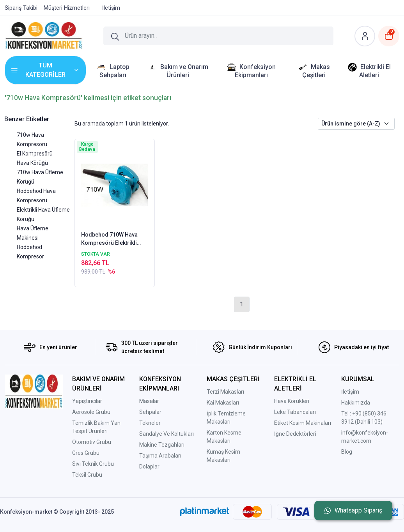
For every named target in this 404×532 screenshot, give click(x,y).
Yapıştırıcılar (87, 401)
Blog (347, 452)
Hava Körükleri (292, 401)
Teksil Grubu (87, 475)
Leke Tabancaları (295, 412)
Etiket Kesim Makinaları (303, 423)
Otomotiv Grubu (92, 442)
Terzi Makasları (225, 392)
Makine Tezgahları (162, 445)
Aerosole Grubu (91, 412)
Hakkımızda (356, 403)
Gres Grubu (86, 453)
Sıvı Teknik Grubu (93, 464)
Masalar (149, 401)
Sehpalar (150, 412)
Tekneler (150, 423)
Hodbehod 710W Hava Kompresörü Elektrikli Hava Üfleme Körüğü (109, 239)
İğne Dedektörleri (295, 434)
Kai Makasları (223, 403)
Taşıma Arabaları (160, 456)
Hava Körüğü (32, 163)
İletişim (350, 392)
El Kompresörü (35, 154)
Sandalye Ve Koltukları (167, 434)
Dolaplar (149, 467)
